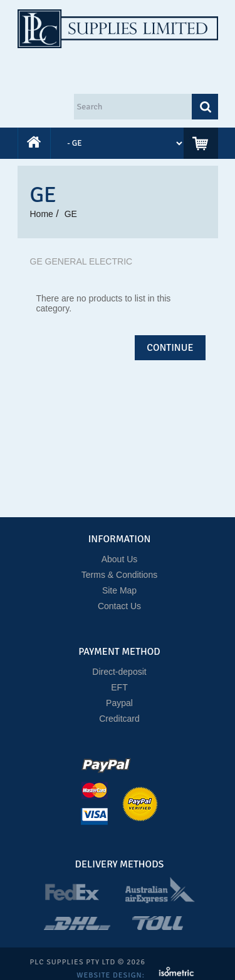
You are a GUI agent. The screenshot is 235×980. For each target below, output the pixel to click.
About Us (120, 559)
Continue (170, 348)
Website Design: (112, 975)
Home (42, 214)
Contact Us (119, 606)
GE (71, 214)
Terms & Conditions (119, 575)
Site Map (119, 590)
